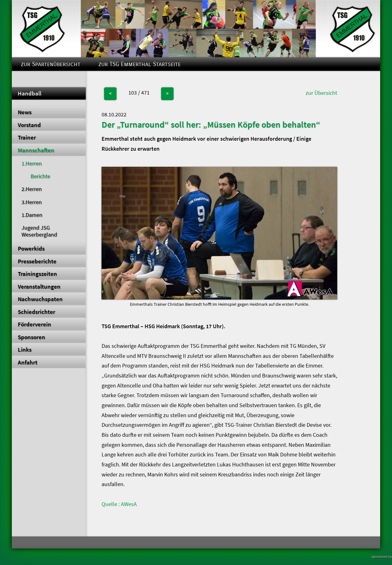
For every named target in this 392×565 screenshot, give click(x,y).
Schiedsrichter (36, 312)
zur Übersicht (321, 93)
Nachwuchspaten (40, 299)
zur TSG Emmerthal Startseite (140, 64)
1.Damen (32, 215)
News (25, 112)
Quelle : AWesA (119, 504)
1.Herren (32, 163)
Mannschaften (36, 150)
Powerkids (31, 248)
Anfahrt (28, 362)
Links (25, 349)
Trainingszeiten (37, 274)
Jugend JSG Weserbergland (39, 231)
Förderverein (34, 324)
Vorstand (29, 125)
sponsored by (382, 557)
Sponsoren (31, 337)
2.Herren (32, 189)
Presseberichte (37, 261)
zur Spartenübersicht (51, 64)
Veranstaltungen (39, 286)
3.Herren (32, 202)
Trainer (27, 137)
